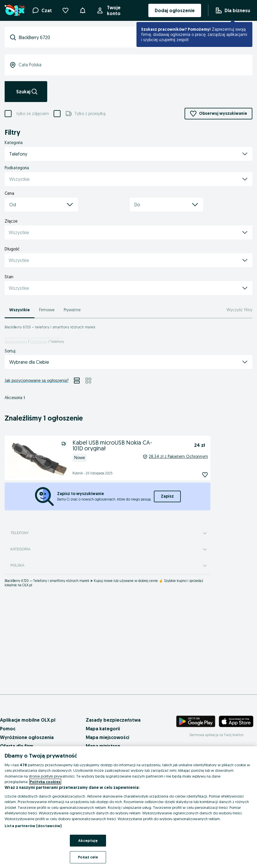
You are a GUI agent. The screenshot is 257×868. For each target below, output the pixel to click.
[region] (128, 807)
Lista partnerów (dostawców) (33, 826)
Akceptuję (88, 840)
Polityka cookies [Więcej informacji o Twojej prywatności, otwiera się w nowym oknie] (45, 782)
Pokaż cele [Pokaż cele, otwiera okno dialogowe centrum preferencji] (88, 857)
